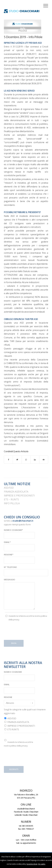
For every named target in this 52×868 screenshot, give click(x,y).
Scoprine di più (32, 864)
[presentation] (25, 632)
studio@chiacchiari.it (23, 521)
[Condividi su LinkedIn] (35, 460)
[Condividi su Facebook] (8, 460)
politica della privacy (19, 746)
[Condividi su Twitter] (17, 460)
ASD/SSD (9, 488)
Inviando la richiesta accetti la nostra (28, 618)
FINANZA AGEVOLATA (16, 492)
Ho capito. (42, 864)
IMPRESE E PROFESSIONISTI (19, 495)
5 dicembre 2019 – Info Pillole (23, 37)
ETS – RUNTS (11, 499)
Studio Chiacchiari (31, 812)
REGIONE (8, 697)
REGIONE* (9, 554)
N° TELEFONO (10, 567)
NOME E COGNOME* (13, 530)
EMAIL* (7, 542)
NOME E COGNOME (13, 672)
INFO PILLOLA (12, 503)
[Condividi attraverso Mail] (44, 460)
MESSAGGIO (9, 579)
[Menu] (44, 6)
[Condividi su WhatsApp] (26, 460)
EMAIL (7, 684)
